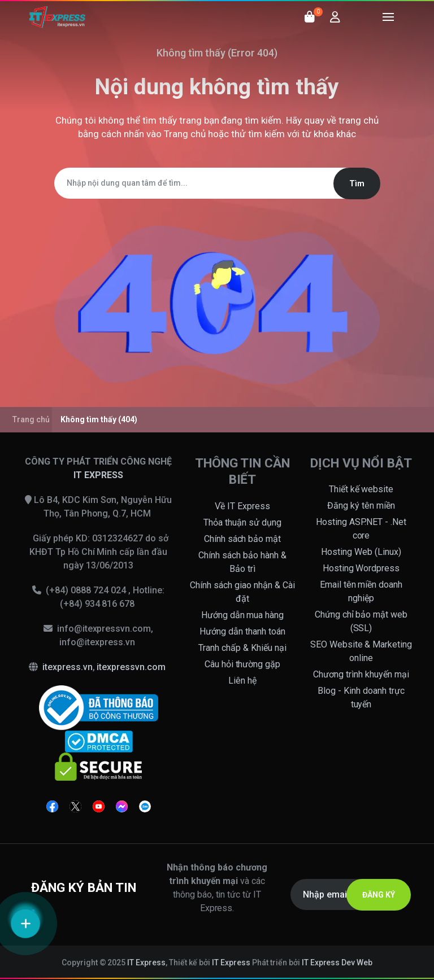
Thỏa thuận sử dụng (242, 522)
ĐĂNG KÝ (379, 895)
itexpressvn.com (131, 667)
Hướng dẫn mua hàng (243, 615)
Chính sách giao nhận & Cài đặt (242, 592)
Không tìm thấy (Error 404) (217, 53)
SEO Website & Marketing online (361, 651)
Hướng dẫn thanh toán (242, 631)
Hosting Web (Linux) (361, 552)
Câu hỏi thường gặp (243, 664)
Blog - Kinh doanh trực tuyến (361, 697)
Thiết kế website (361, 489)
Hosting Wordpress (361, 568)
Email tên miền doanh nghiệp (361, 591)
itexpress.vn (68, 667)
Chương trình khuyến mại (361, 674)
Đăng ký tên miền (361, 506)
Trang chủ (185, 134)
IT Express (146, 963)
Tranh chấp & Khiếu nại (242, 648)
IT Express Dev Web (337, 963)
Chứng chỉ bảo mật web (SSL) (361, 621)
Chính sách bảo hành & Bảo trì (242, 562)
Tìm (357, 183)
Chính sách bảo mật (243, 539)
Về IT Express (242, 506)
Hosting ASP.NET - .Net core (361, 529)
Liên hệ (242, 681)
